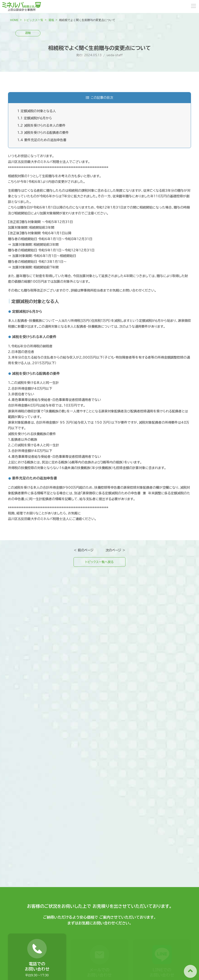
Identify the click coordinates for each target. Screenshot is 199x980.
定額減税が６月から (35, 118)
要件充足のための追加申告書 (42, 140)
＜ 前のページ (83, 550)
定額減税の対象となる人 (37, 111)
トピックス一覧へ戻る (99, 562)
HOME (14, 20)
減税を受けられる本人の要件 (41, 125)
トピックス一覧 (33, 20)
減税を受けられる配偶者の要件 (43, 133)
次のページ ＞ (116, 550)
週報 (51, 20)
